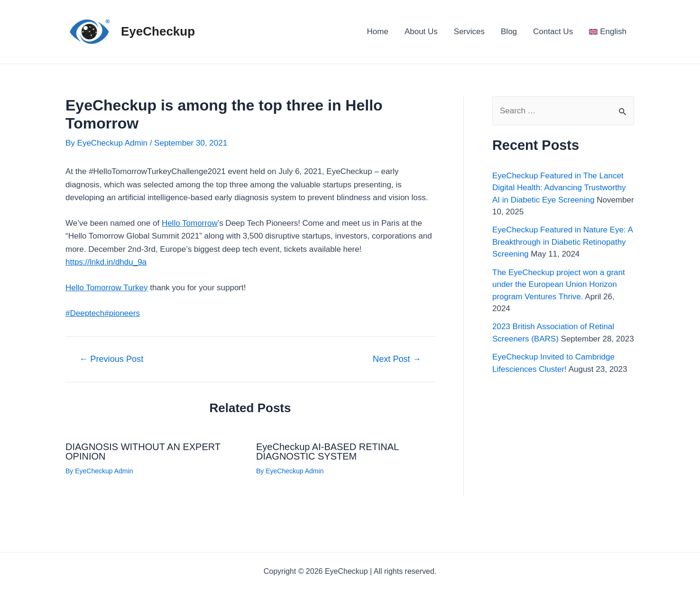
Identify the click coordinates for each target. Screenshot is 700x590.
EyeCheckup (158, 31)
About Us (421, 32)
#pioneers (122, 313)
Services (469, 32)
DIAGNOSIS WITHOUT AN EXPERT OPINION (143, 452)
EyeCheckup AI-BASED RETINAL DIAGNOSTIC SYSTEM (327, 452)
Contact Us (553, 32)
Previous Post (111, 359)
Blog (509, 32)
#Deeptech (85, 313)
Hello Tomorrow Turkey (107, 288)
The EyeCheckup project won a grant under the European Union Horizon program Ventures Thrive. (559, 285)
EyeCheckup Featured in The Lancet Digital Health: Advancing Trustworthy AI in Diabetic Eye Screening (559, 188)
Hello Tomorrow (190, 223)
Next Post (397, 359)
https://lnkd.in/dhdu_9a (106, 262)
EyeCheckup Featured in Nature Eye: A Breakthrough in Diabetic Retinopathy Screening (562, 242)
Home (378, 32)
